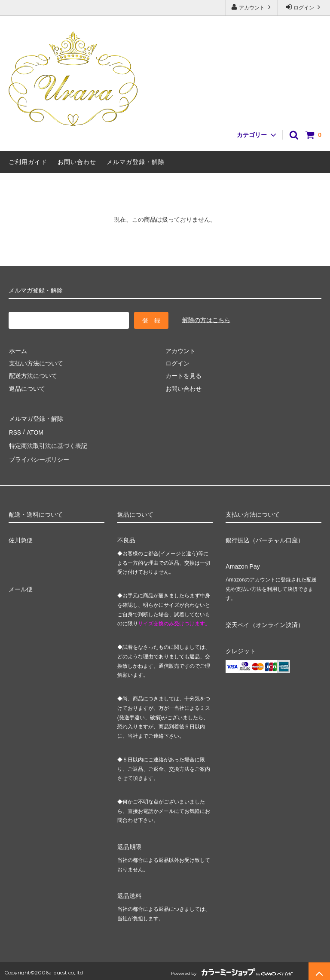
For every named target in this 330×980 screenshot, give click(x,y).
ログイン (304, 7)
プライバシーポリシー (39, 456)
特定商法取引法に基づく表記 (48, 443)
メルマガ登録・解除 (136, 162)
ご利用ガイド (28, 162)
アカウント (252, 7)
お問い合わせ (77, 162)
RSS (15, 431)
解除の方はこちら (206, 320)
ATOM (34, 431)
